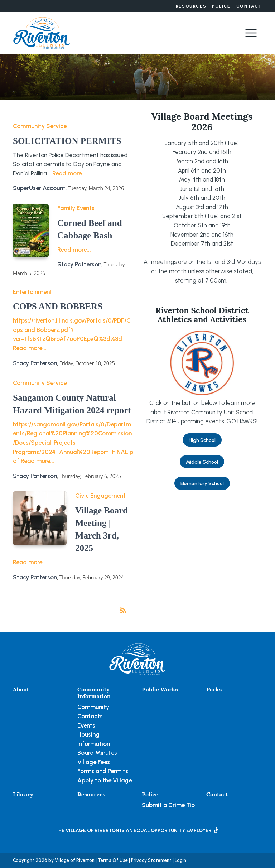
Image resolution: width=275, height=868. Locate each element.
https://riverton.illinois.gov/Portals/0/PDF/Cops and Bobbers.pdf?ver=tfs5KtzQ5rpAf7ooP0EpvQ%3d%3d (72, 330)
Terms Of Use (113, 860)
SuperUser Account (39, 188)
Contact (249, 6)
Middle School (202, 462)
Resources (191, 6)
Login (180, 860)
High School (202, 440)
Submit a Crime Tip (168, 805)
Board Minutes (97, 753)
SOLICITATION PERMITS (67, 141)
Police (221, 6)
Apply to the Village (105, 780)
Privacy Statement (151, 860)
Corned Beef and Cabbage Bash (90, 229)
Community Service (40, 126)
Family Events (76, 208)
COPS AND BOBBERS (58, 306)
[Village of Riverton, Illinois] (42, 32)
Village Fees (94, 762)
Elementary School (202, 483)
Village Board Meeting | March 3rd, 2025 (102, 529)
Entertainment (33, 292)
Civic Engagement (100, 496)
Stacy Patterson (79, 264)
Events (86, 725)
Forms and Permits (103, 771)
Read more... (69, 173)
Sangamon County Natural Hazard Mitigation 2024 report (72, 404)
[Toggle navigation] (251, 33)
